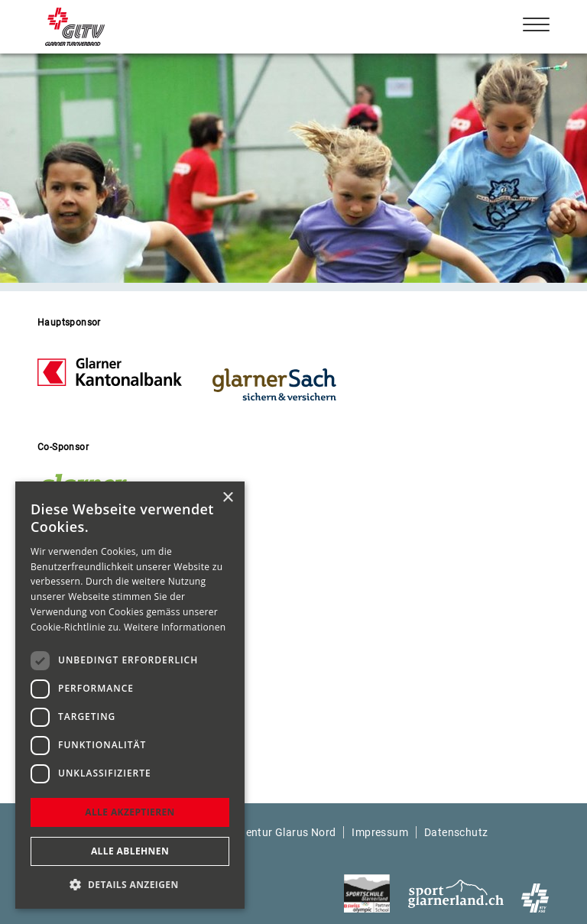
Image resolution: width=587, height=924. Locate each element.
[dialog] (130, 695)
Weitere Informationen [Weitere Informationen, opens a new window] (175, 627)
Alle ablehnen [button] (130, 851)
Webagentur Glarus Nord (274, 832)
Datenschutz (456, 832)
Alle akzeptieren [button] (130, 812)
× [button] (227, 498)
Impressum (380, 832)
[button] (130, 885)
